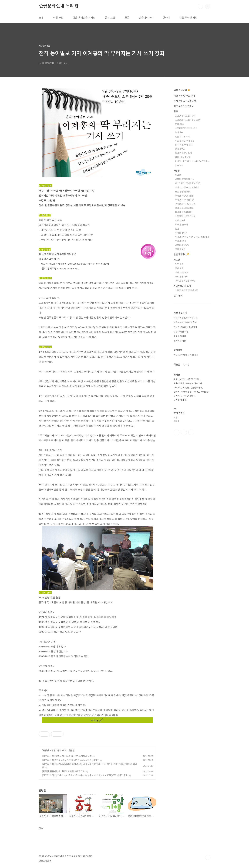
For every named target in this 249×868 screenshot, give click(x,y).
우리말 (196, 392)
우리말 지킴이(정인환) (185, 200)
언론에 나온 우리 (182, 136)
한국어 (177, 392)
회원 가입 (58, 17)
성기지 (182, 379)
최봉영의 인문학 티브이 (185, 216)
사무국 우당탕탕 (182, 245)
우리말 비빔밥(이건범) (185, 196)
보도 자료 (179, 264)
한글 (176, 379)
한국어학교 (180, 149)
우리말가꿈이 (181, 241)
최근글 (177, 364)
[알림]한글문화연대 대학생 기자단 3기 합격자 (63, 771)
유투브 (191, 432)
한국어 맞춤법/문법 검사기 (185, 327)
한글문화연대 (197, 387)
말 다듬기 (178, 295)
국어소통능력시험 (183, 157)
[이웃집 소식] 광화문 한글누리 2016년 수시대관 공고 (67, 756)
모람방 (178, 175)
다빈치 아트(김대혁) (184, 212)
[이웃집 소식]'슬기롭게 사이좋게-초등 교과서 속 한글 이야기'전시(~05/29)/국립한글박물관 (85, 775)
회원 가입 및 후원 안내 (184, 96)
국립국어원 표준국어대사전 (185, 318)
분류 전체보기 (182, 90)
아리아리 (178, 387)
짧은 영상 (179, 165)
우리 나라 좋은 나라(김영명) (187, 187)
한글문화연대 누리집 (59, 6)
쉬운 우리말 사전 (188, 17)
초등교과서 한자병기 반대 (186, 128)
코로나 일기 (180, 249)
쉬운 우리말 (179, 383)
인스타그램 (184, 432)
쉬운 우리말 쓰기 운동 (185, 141)
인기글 (186, 364)
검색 (200, 6)
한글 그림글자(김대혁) (185, 208)
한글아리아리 (146, 17)
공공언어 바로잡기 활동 (185, 116)
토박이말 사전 (180, 341)
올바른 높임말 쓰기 (183, 153)
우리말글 (178, 396)
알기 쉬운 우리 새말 (184, 145)
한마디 (166, 17)
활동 (127, 17)
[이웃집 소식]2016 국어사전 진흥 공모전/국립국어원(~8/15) (71, 760)
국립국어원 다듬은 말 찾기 (185, 322)
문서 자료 (179, 268)
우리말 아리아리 (181, 400)
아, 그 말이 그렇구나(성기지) (188, 183)
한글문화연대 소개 (182, 286)
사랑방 (46, 750)
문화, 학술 (180, 124)
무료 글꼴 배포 (182, 276)
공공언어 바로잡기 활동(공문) (188, 120)
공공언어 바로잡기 (194, 383)
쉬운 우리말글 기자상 (84, 17)
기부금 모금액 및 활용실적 (187, 290)
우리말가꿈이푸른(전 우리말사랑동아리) (192, 237)
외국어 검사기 (180, 336)
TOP (208, 857)
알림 (54, 750)
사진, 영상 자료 (182, 272)
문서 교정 (110, 17)
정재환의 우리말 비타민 (185, 204)
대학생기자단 (181, 233)
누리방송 (179, 132)
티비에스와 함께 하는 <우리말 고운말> (192, 161)
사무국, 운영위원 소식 (185, 179)
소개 (41, 17)
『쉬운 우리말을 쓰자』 (185, 281)
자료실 (177, 260)
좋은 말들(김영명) (183, 191)
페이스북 (177, 432)
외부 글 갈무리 (182, 224)
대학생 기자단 (193, 379)
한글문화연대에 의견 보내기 (186, 355)
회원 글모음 (180, 220)
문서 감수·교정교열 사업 (185, 101)
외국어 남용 (186, 392)
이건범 (186, 387)
